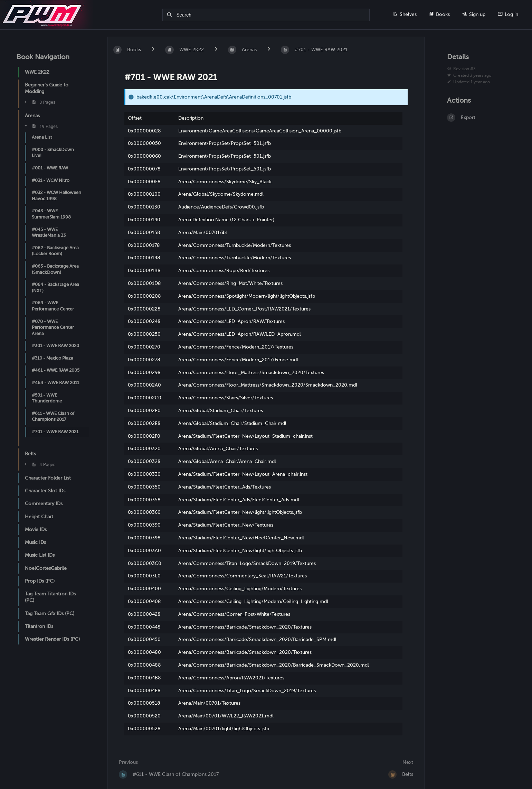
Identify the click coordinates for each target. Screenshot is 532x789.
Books (439, 14)
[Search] (171, 15)
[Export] (481, 118)
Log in (508, 14)
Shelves (405, 14)
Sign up (474, 14)
